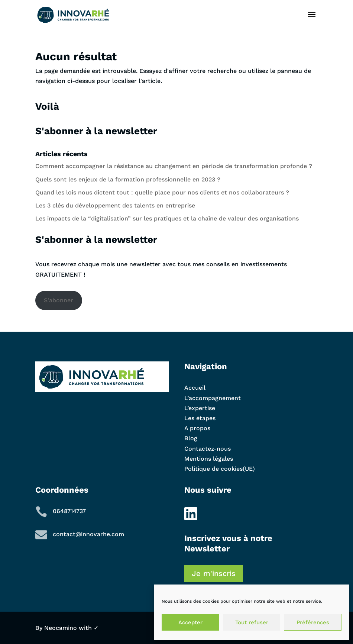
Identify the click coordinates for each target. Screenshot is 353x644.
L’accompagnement (213, 398)
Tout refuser (252, 622)
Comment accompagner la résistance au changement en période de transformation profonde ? (175, 166)
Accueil (195, 388)
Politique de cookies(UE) (220, 469)
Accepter (190, 622)
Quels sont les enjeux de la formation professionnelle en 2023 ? (128, 179)
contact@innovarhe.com (88, 534)
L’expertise (200, 408)
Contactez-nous (208, 449)
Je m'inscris (214, 573)
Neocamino (61, 628)
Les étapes (200, 418)
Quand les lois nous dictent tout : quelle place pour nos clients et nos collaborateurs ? (162, 192)
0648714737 (69, 511)
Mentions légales (209, 459)
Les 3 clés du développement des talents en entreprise (115, 205)
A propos (197, 428)
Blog (191, 438)
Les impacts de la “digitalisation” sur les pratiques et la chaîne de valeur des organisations (167, 218)
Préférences (313, 622)
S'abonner (59, 300)
